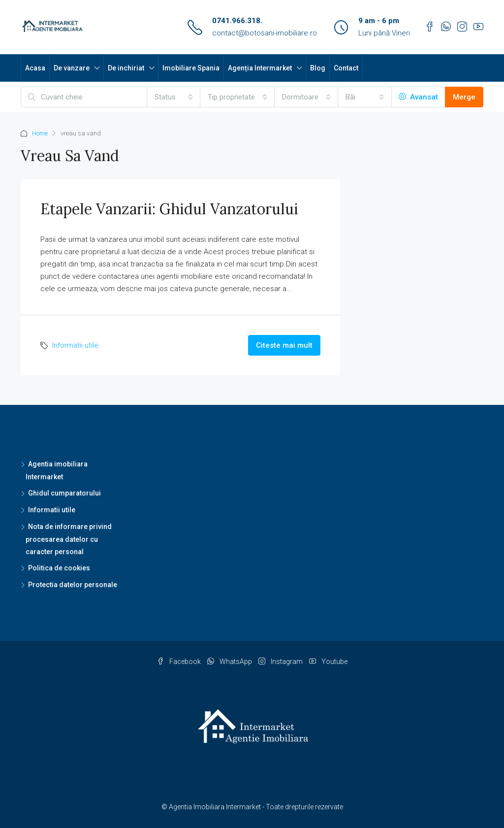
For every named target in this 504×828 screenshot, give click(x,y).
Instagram (281, 662)
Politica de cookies (59, 568)
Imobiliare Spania (191, 68)
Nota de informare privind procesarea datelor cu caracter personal (69, 539)
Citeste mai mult (284, 345)
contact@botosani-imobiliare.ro (265, 33)
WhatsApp (230, 662)
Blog (318, 68)
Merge (464, 97)
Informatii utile (75, 345)
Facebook (180, 662)
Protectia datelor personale (73, 585)
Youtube (328, 662)
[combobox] (174, 97)
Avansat (418, 97)
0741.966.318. (237, 21)
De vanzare (72, 68)
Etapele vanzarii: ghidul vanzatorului (169, 209)
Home (40, 133)
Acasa (35, 68)
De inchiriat (126, 68)
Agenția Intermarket (260, 68)
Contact (346, 68)
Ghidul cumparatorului (64, 493)
